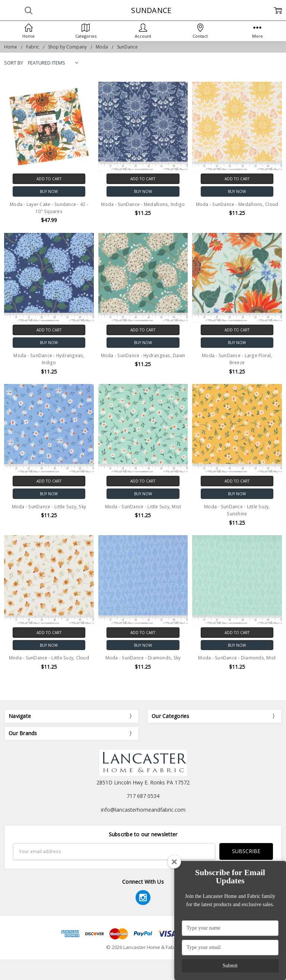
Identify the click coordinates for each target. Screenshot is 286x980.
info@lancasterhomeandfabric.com (143, 810)
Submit (230, 966)
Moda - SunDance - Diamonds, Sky (143, 658)
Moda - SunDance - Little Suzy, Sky (49, 507)
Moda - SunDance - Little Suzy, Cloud (49, 658)
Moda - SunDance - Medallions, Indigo (143, 204)
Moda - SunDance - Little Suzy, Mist (143, 507)
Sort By (14, 63)
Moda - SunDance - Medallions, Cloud (237, 204)
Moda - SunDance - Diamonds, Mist (237, 658)
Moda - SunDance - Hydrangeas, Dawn (143, 355)
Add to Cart (49, 179)
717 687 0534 (143, 796)
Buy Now (49, 191)
